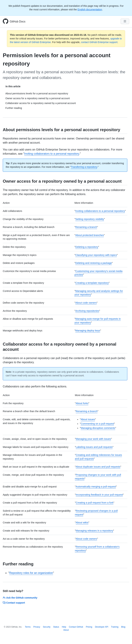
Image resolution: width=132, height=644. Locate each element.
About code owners (86, 303)
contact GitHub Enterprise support (99, 42)
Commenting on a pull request (97, 424)
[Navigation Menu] (125, 21)
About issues (88, 419)
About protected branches (90, 235)
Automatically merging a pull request (96, 487)
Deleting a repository (87, 247)
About (66, 630)
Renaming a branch (86, 227)
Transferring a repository (84, 167)
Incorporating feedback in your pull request (99, 495)
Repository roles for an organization (31, 573)
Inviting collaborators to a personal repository (52, 154)
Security (47, 627)
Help (64, 627)
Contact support (14, 603)
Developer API (102, 627)
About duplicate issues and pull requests (98, 467)
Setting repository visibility (90, 219)
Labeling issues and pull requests (94, 447)
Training (115, 627)
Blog (123, 627)
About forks (82, 403)
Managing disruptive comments (98, 428)
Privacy (37, 627)
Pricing (89, 627)
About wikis (82, 523)
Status (56, 627)
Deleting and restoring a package (94, 263)
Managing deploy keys (88, 331)
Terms (28, 627)
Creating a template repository (92, 283)
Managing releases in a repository (94, 531)
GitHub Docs (18, 22)
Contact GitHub (76, 627)
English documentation (90, 10)
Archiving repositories (87, 311)
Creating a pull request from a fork (95, 503)
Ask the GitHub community (20, 598)
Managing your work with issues (93, 439)
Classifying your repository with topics (96, 255)
